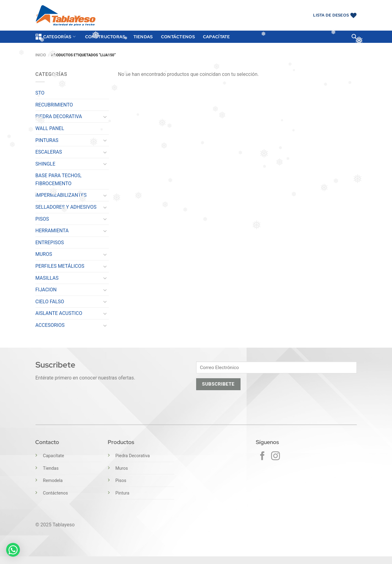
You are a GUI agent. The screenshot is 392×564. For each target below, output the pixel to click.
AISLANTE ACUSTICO (59, 313)
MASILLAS (47, 278)
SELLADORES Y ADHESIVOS (66, 207)
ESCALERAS (49, 152)
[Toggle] (105, 117)
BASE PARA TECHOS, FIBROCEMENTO (59, 179)
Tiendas (143, 37)
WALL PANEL (50, 128)
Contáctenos (178, 37)
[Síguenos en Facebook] (262, 457)
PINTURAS (47, 140)
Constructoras (105, 37)
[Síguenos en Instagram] (276, 457)
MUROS (44, 254)
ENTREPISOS (50, 243)
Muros (122, 468)
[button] (354, 37)
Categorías (56, 37)
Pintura (122, 493)
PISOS (42, 219)
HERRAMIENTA (52, 231)
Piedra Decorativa (133, 456)
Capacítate (217, 37)
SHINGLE (45, 164)
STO (40, 93)
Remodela (53, 481)
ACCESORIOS (50, 325)
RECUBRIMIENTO (54, 105)
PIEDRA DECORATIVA (59, 116)
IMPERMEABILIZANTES (61, 195)
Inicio (41, 55)
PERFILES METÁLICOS (60, 266)
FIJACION (46, 290)
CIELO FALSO (50, 302)
